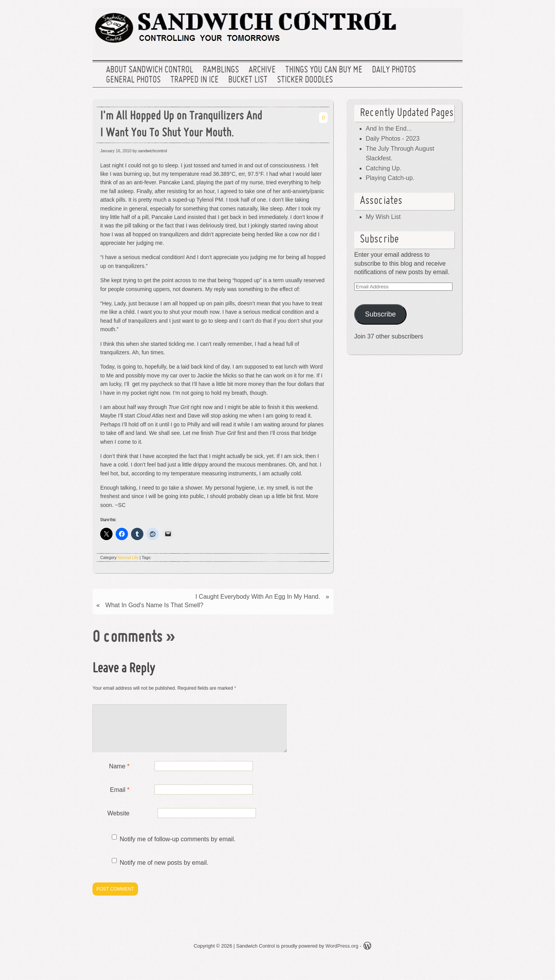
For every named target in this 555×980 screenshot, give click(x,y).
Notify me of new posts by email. (164, 872)
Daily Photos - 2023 (393, 139)
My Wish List (383, 217)
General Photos (133, 80)
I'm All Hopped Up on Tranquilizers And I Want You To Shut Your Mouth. (181, 125)
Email (120, 799)
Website (118, 823)
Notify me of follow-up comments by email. (177, 848)
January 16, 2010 (116, 151)
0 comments (127, 638)
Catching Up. (384, 168)
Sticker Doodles (305, 80)
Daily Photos (394, 70)
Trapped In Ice (194, 80)
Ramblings (221, 70)
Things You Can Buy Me (324, 70)
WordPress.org (342, 955)
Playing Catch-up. (390, 178)
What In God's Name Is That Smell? (154, 605)
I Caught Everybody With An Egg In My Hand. (258, 597)
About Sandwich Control (150, 70)
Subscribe (380, 314)
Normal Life (128, 557)
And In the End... (389, 129)
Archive (262, 70)
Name (119, 775)
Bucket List (248, 80)
